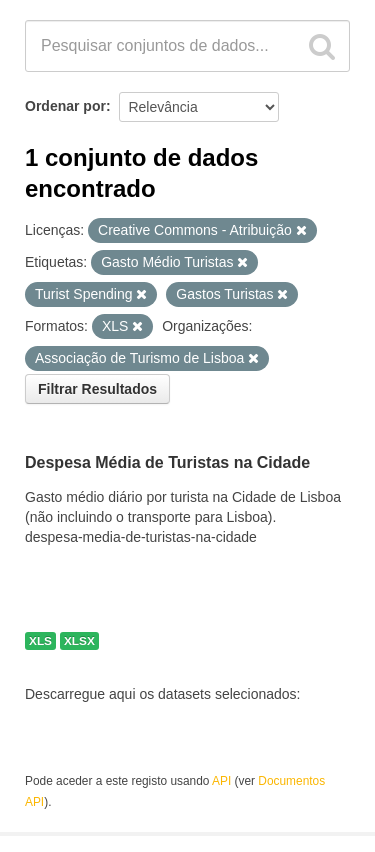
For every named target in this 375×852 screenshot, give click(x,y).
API (221, 781)
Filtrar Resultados (97, 389)
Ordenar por (65, 106)
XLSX (79, 641)
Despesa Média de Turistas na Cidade (167, 463)
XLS (40, 641)
